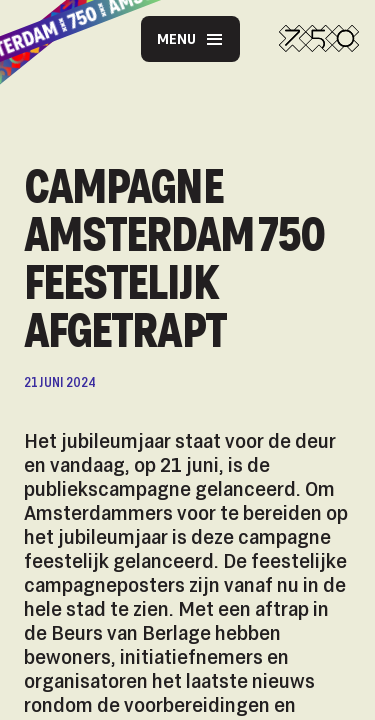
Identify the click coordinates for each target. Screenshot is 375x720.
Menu (190, 39)
